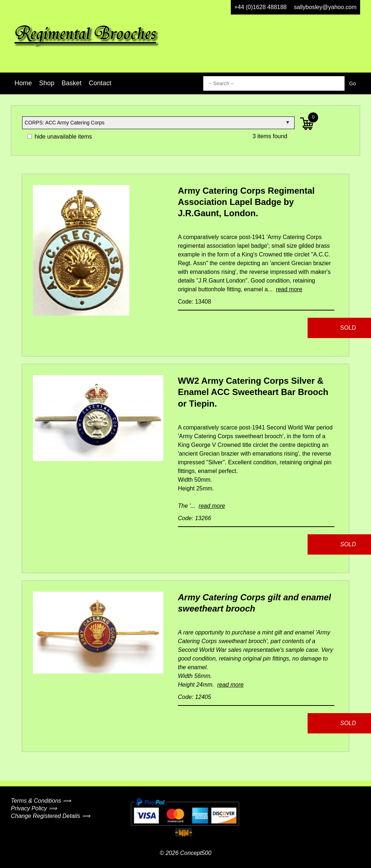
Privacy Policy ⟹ (34, 808)
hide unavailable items (60, 137)
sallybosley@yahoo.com (325, 7)
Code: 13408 (195, 302)
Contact (100, 83)
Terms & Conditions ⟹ (41, 801)
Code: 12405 (195, 697)
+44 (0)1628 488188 (261, 7)
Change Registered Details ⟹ (51, 816)
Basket (72, 83)
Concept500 (196, 853)
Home (23, 83)
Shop (47, 83)
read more (289, 289)
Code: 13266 (195, 518)
